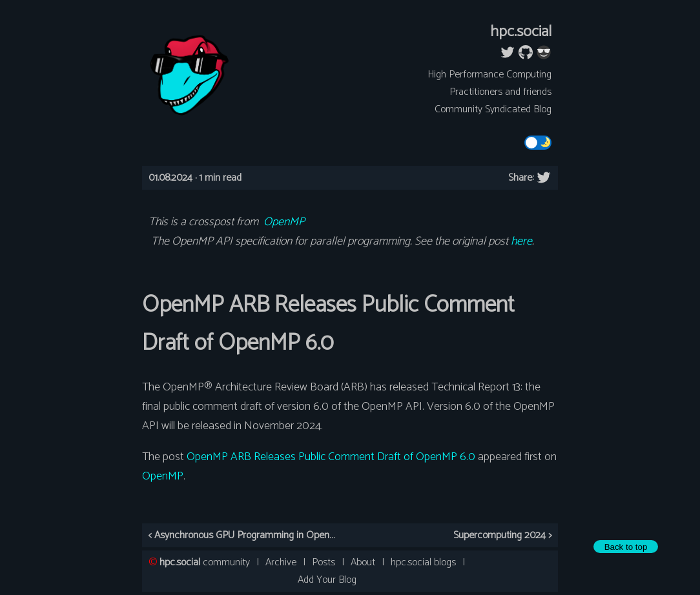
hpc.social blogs (423, 562)
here (521, 241)
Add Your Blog (327, 580)
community (205, 562)
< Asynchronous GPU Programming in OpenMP (245, 535)
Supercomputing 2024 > (502, 535)
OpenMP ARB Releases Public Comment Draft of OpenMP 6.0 (331, 457)
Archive (281, 562)
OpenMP (284, 222)
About (363, 562)
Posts (324, 562)
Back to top (626, 547)
